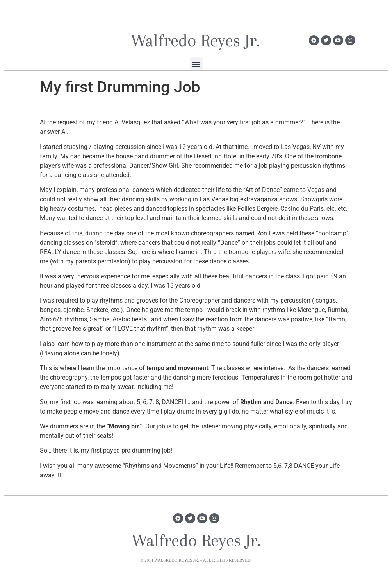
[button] (196, 64)
